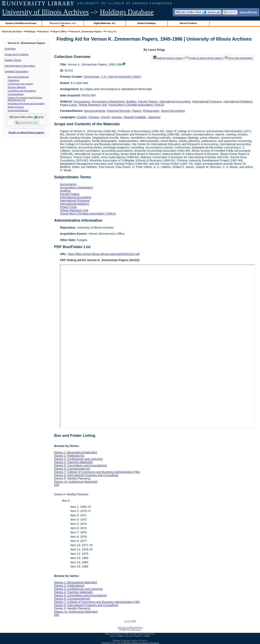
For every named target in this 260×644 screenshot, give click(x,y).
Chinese (94, 117)
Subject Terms (13, 60)
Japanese (154, 117)
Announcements (95, 111)
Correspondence (16, 94)
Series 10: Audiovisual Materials (76, 482)
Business (44, 32)
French (105, 117)
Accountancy (82, 101)
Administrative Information (20, 66)
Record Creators (188, 23)
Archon (127, 641)
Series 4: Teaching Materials (73, 462)
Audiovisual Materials (18, 110)
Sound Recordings (173, 111)
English (82, 117)
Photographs (151, 111)
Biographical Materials (18, 77)
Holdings (31, 32)
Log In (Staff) (130, 621)
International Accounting (175, 101)
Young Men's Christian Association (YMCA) (136, 105)
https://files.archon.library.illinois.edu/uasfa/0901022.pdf (104, 254)
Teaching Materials (17, 87)
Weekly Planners (16, 107)
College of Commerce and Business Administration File (25, 99)
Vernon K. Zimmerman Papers (86, 32)
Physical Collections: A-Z (63, 23)
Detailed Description (16, 71)
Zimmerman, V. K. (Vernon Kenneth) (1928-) (113, 77)
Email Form (136, 630)
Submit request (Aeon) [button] (168, 58)
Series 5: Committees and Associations (80, 465)
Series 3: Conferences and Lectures (78, 459)
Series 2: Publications (69, 456)
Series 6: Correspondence (72, 469)
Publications (14, 80)
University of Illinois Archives (45, 12)
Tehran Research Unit (93, 105)
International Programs (207, 101)
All (56, 485)
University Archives (12, 32)
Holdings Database (127, 12)
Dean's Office (60, 32)
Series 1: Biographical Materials (75, 452)
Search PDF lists (248, 12)
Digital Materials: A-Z (105, 23)
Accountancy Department (108, 101)
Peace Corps (68, 105)
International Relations (238, 101)
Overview (10, 49)
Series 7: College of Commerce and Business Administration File (97, 472)
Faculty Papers (148, 101)
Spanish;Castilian (135, 117)
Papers (136, 111)
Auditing (131, 101)
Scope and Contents (17, 54)
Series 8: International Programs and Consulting (86, 475)
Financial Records (119, 111)
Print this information (239, 58)
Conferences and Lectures (20, 84)
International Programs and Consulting (26, 104)
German (117, 117)
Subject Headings (147, 23)
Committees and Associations (22, 91)
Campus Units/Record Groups (21, 23)
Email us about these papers (26, 132)
